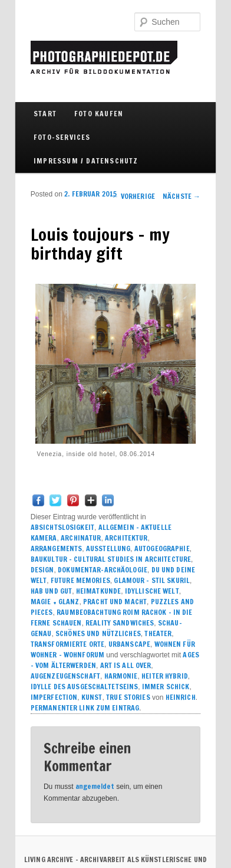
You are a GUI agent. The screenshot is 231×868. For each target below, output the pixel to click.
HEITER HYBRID (165, 676)
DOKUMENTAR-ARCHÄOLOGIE (103, 570)
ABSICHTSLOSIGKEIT (62, 527)
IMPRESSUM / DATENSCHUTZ (86, 161)
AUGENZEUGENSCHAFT (65, 676)
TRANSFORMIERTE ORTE (67, 644)
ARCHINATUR (81, 538)
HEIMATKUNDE (98, 591)
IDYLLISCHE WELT (152, 591)
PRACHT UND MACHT (115, 602)
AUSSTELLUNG (108, 548)
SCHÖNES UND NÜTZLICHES (98, 633)
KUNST (92, 697)
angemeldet (95, 786)
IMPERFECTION (54, 697)
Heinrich (181, 697)
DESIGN (42, 570)
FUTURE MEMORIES (80, 580)
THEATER (158, 633)
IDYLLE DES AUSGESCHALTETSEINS (84, 687)
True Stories (128, 697)
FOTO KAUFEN (99, 114)
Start (45, 114)
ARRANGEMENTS (56, 548)
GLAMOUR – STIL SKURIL (152, 580)
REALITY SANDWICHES (120, 623)
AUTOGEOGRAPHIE (162, 548)
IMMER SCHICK (166, 687)
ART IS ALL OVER (126, 665)
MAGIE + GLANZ (55, 602)
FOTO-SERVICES (62, 137)
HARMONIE (121, 676)
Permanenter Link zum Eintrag (85, 708)
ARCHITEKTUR (126, 538)
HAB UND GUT (51, 591)
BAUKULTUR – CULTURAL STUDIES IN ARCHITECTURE (111, 559)
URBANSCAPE (129, 644)
